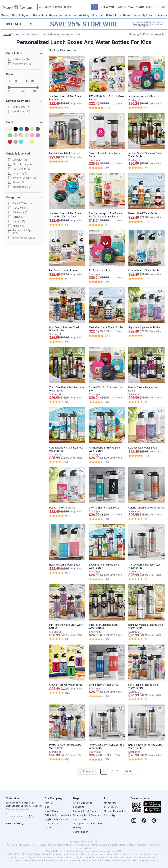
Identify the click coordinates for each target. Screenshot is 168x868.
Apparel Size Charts (83, 803)
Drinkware (21, 212)
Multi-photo (21, 107)
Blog (47, 807)
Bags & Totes (22, 203)
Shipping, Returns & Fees (116, 811)
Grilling (19, 217)
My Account (110, 803)
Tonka (18, 182)
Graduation (40, 15)
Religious (25, 15)
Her (102, 15)
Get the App (110, 815)
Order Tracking (111, 807)
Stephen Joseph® (25, 178)
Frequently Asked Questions (87, 815)
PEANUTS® (21, 169)
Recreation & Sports (24, 232)
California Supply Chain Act (58, 815)
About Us (49, 803)
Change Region (81, 832)
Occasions (56, 15)
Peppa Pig (21, 173)
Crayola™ (20, 160)
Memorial (70, 15)
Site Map (77, 828)
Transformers (23, 187)
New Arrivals (23, 64)
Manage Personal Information (87, 824)
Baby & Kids (114, 15)
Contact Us (79, 807)
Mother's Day (9, 15)
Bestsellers (22, 59)
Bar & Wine (21, 208)
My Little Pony (23, 164)
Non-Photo (21, 111)
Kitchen (20, 226)
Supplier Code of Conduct (57, 819)
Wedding (84, 15)
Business (162, 15)
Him (94, 15)
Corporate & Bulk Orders (85, 811)
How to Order (79, 819)
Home (127, 15)
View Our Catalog (15, 823)
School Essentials (25, 238)
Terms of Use (51, 824)
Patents (48, 828)
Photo (136, 15)
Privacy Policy (51, 811)
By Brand (148, 15)
